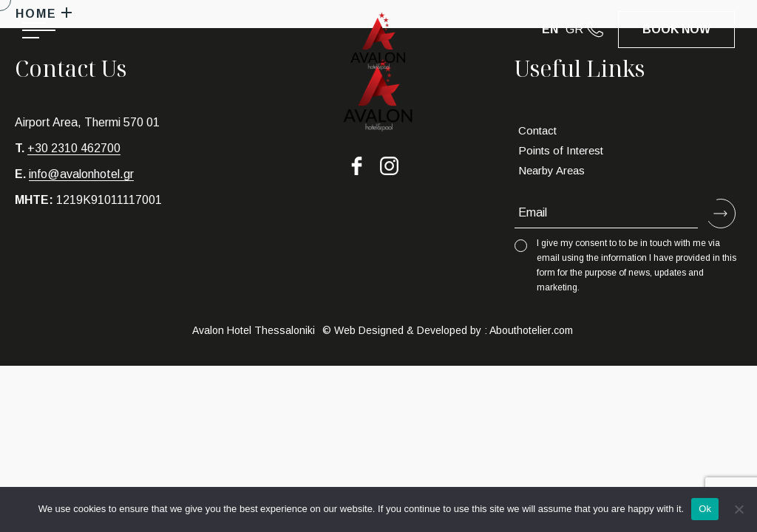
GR (574, 29)
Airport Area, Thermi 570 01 (87, 122)
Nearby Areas (551, 170)
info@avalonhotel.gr (81, 174)
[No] (739, 509)
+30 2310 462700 (74, 148)
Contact (537, 130)
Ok (705, 509)
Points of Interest (561, 150)
